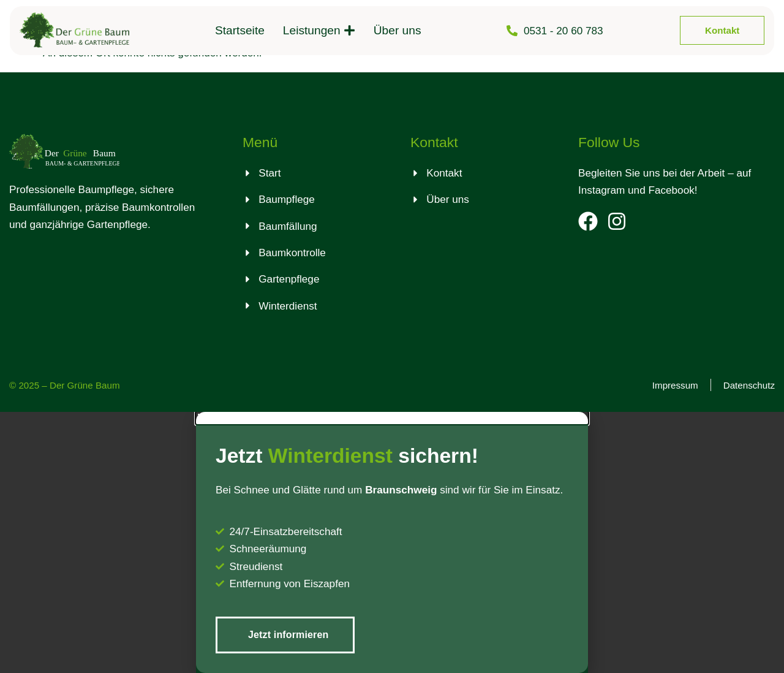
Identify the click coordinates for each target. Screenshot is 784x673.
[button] (392, 418)
